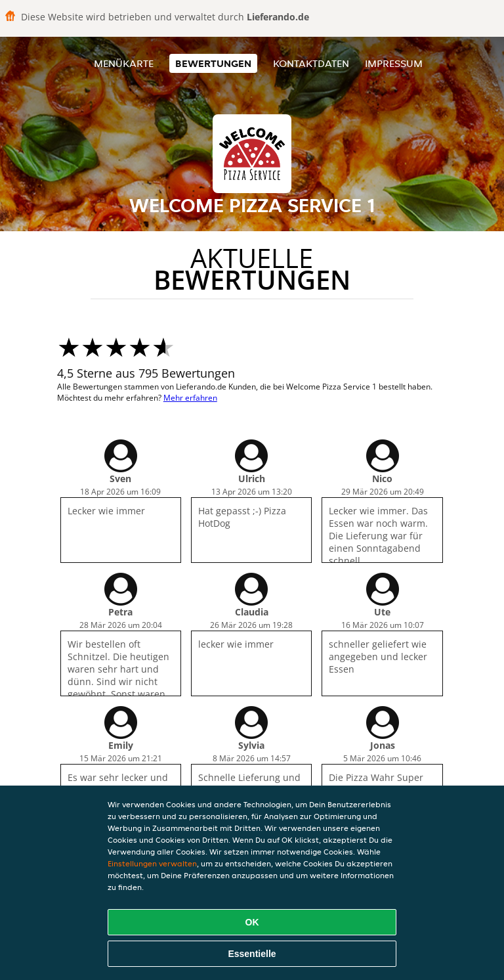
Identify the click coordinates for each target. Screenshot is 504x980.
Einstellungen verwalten (152, 863)
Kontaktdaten (311, 63)
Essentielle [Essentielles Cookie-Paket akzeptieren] (252, 954)
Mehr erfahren (190, 398)
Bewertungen (213, 63)
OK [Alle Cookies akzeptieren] (252, 922)
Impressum (394, 63)
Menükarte (124, 63)
